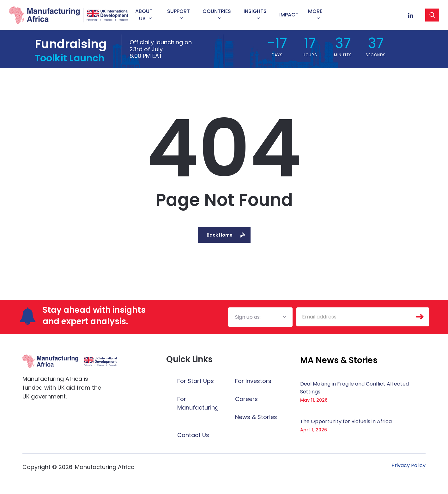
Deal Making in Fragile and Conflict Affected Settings (354, 388)
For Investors (253, 381)
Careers (246, 399)
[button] (339, 360)
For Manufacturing (198, 403)
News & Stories (256, 417)
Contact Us (193, 435)
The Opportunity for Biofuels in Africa (346, 421)
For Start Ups (196, 381)
